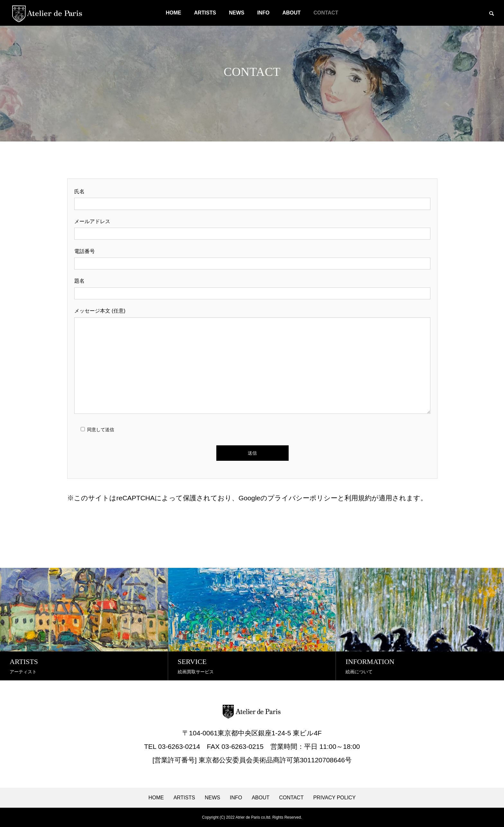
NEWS (237, 13)
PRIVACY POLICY (334, 798)
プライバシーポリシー (302, 498)
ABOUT (291, 13)
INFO (263, 13)
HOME (174, 13)
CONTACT (326, 13)
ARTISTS (205, 13)
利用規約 (358, 498)
